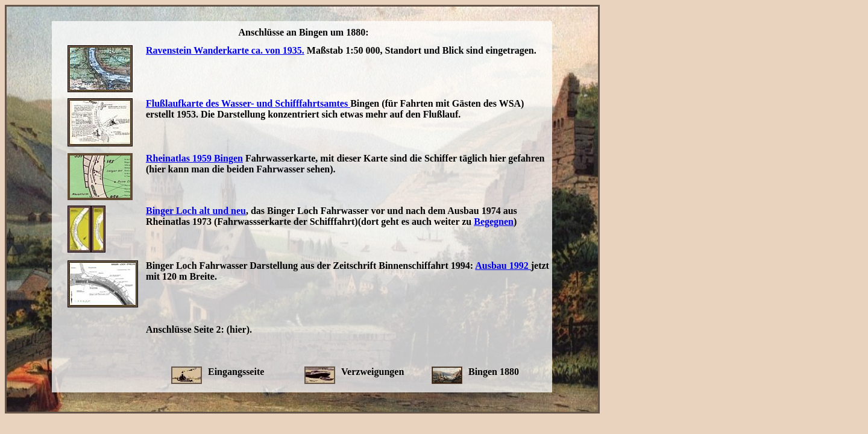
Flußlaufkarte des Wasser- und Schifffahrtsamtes (248, 103)
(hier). (239, 329)
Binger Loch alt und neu (196, 211)
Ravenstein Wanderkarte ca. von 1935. (225, 50)
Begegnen (494, 222)
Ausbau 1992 (503, 266)
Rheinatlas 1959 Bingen (194, 158)
